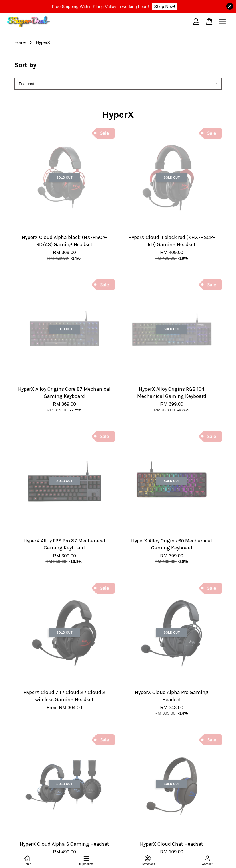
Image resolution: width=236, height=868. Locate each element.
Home (20, 42)
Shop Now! (164, 6)
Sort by (25, 65)
